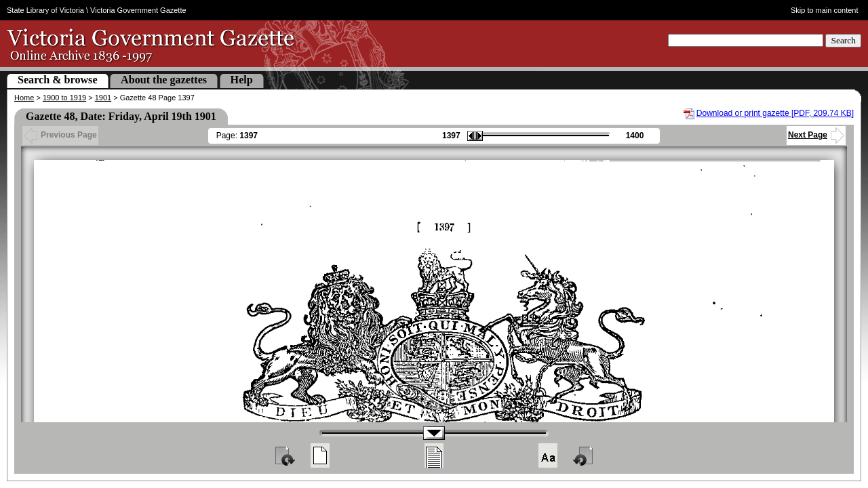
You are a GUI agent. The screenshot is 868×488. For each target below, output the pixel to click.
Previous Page (60, 135)
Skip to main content (825, 10)
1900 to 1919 (64, 98)
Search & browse (58, 80)
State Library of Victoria (45, 10)
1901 (103, 98)
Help (242, 80)
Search (843, 40)
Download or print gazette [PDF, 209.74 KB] (775, 113)
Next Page (816, 135)
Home (24, 98)
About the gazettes (164, 80)
